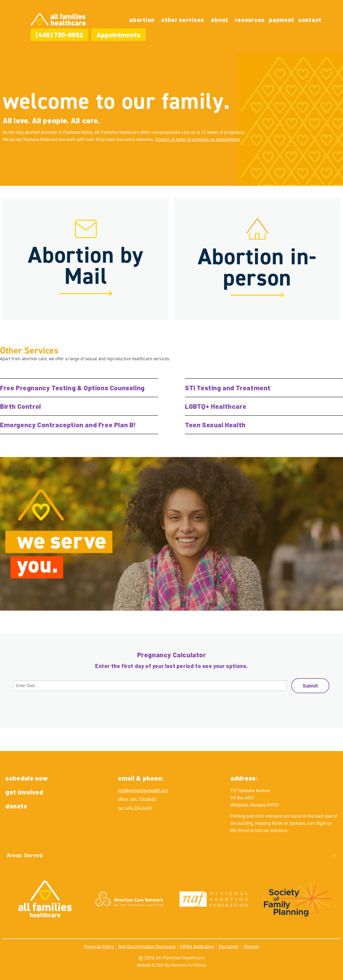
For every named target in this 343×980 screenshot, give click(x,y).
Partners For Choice (189, 965)
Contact (310, 20)
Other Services (183, 20)
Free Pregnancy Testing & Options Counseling (72, 388)
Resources (250, 20)
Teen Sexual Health (215, 425)
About (220, 20)
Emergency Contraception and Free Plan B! (68, 425)
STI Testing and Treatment (228, 388)
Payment (282, 20)
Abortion (142, 20)
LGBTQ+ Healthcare (216, 406)
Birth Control (20, 406)
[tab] (171, 855)
